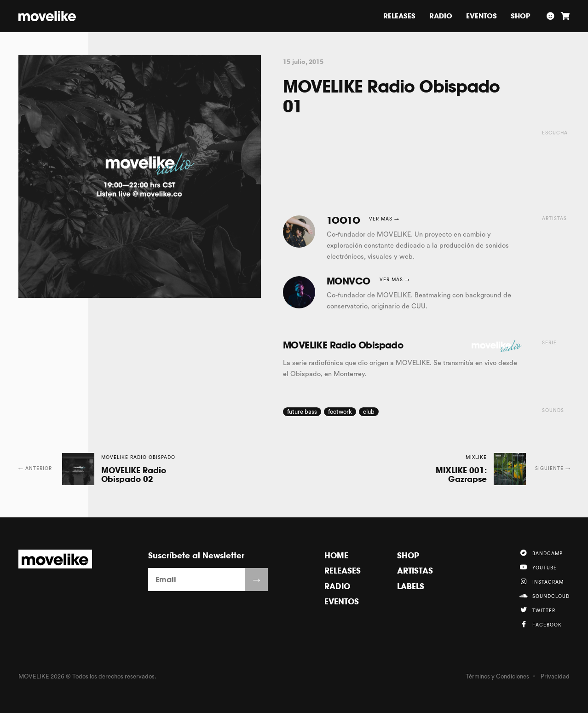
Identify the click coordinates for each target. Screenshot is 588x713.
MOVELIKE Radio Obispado (343, 345)
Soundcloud (545, 596)
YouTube (538, 567)
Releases (399, 16)
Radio (441, 16)
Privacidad (555, 676)
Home (336, 555)
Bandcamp (541, 553)
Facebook (541, 624)
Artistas (415, 571)
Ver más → (384, 219)
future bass (302, 412)
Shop (521, 16)
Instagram (542, 581)
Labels (411, 586)
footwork (340, 412)
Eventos (481, 16)
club (369, 412)
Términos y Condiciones (497, 676)
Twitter (537, 610)
